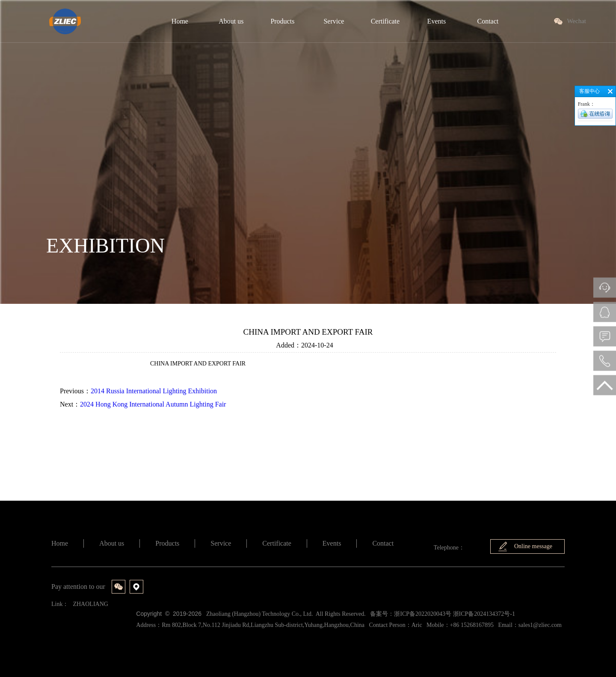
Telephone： (449, 548)
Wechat (576, 21)
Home (60, 543)
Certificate (277, 543)
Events (332, 543)
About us (112, 543)
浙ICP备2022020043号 (423, 614)
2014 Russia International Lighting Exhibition (154, 391)
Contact (383, 543)
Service (221, 543)
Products (167, 543)
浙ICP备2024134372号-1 (484, 614)
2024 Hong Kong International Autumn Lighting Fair (153, 404)
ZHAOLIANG (90, 604)
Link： (60, 604)
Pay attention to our (78, 586)
